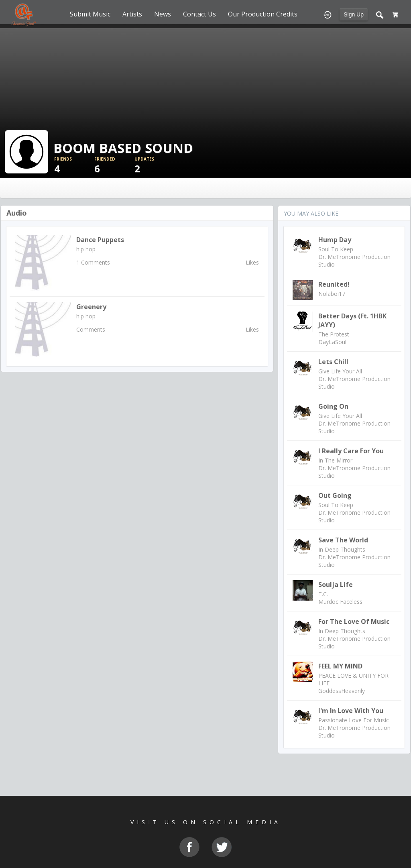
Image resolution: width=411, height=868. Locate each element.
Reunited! (334, 284)
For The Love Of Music (354, 621)
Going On (333, 406)
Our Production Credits (263, 14)
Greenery (91, 307)
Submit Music (90, 14)
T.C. (323, 594)
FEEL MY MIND (340, 666)
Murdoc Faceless (340, 602)
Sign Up (354, 14)
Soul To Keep (336, 249)
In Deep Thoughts (342, 549)
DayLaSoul (332, 342)
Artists (132, 14)
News (163, 14)
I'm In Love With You (351, 711)
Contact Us (199, 14)
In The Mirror (335, 460)
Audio (17, 213)
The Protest (334, 334)
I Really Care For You (351, 451)
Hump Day (335, 240)
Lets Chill (333, 362)
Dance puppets (100, 240)
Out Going (335, 495)
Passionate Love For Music (354, 720)
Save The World (343, 540)
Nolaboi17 (332, 294)
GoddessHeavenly (342, 691)
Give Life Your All (340, 371)
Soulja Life (336, 585)
